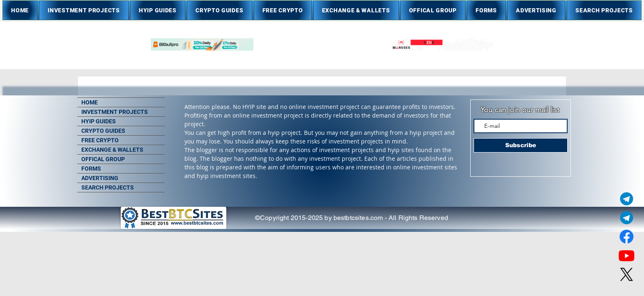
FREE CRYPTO (100, 140)
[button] (84, 10)
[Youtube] (627, 256)
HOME (90, 102)
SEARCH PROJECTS (108, 187)
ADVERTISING (100, 178)
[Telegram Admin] (627, 199)
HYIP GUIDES (99, 121)
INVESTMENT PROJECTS (115, 112)
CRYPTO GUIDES (103, 131)
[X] (627, 274)
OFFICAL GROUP (103, 159)
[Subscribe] (521, 145)
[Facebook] (627, 237)
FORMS (91, 169)
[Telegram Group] (627, 218)
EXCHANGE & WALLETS (112, 150)
